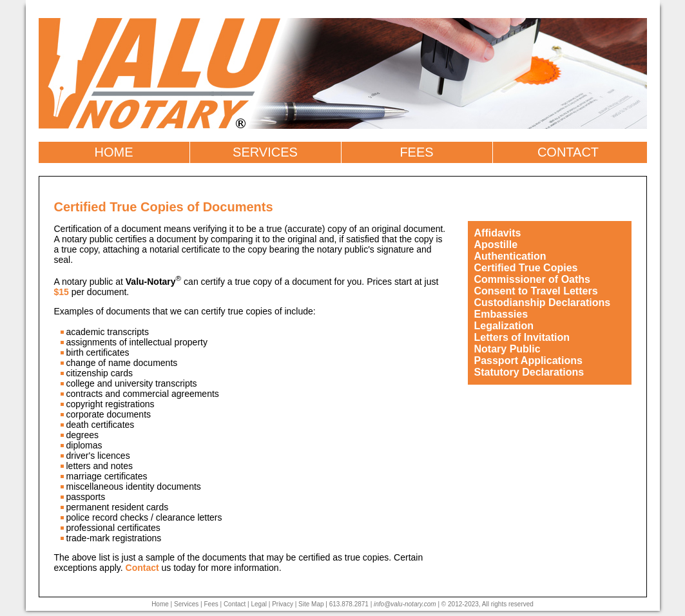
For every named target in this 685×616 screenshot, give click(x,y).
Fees (211, 604)
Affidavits (498, 233)
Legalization (504, 326)
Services (186, 604)
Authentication (510, 256)
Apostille (496, 245)
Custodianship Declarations (543, 303)
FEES (416, 152)
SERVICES (265, 152)
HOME (114, 152)
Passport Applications (528, 361)
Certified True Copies (526, 268)
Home (160, 604)
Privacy (283, 604)
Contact (142, 568)
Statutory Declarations (529, 372)
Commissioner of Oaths (532, 279)
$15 (62, 292)
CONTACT (568, 152)
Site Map (311, 604)
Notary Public (507, 349)
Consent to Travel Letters (536, 291)
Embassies (501, 314)
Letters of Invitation (522, 337)
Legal (259, 604)
